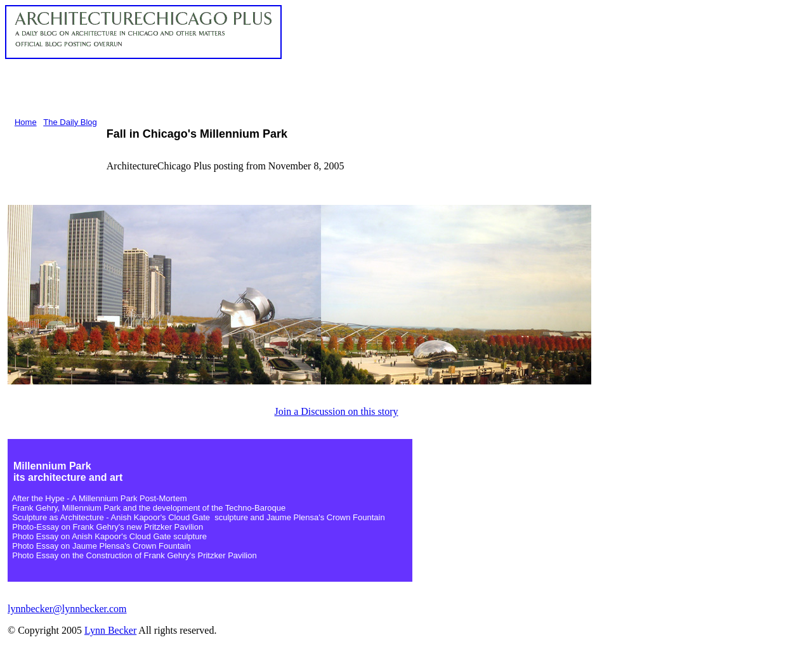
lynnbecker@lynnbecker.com (67, 609)
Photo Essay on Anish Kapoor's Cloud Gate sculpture (109, 536)
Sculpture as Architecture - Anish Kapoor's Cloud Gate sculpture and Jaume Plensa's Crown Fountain (198, 517)
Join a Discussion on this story (336, 411)
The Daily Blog (70, 122)
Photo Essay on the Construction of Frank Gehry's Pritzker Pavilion (132, 555)
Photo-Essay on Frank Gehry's (69, 527)
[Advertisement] (236, 88)
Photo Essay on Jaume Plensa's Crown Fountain (101, 546)
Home (26, 122)
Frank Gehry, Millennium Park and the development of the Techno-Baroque (149, 508)
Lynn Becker (110, 630)
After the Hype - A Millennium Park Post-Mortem (100, 498)
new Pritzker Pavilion (165, 527)
